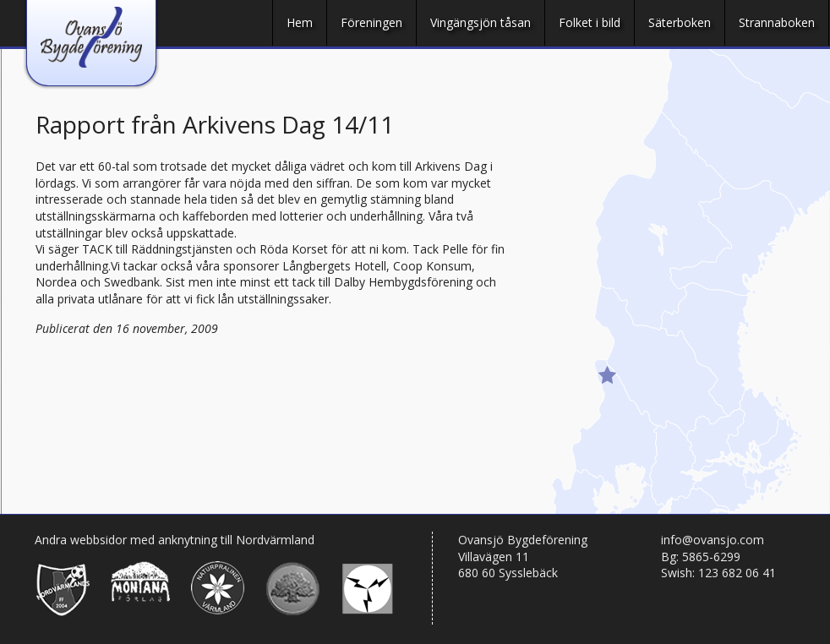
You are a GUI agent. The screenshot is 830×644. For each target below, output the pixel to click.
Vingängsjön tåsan (481, 22)
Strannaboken (777, 22)
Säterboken (680, 22)
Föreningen (371, 22)
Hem (300, 22)
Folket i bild (590, 22)
